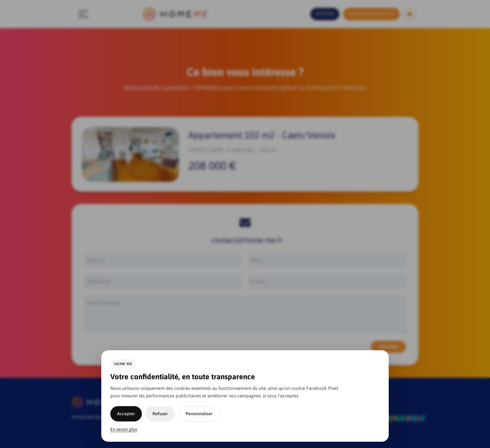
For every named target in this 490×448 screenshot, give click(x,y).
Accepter (126, 414)
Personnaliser (199, 414)
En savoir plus (124, 429)
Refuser (160, 414)
